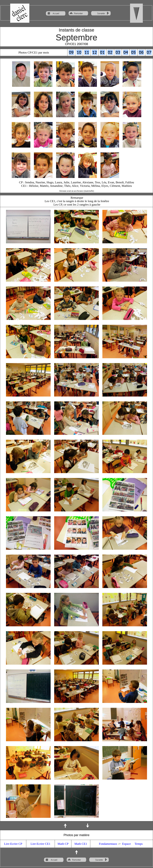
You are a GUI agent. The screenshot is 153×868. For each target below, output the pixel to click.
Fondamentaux (108, 844)
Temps (139, 844)
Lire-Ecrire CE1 (40, 844)
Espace (126, 844)
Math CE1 (81, 844)
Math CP (63, 844)
